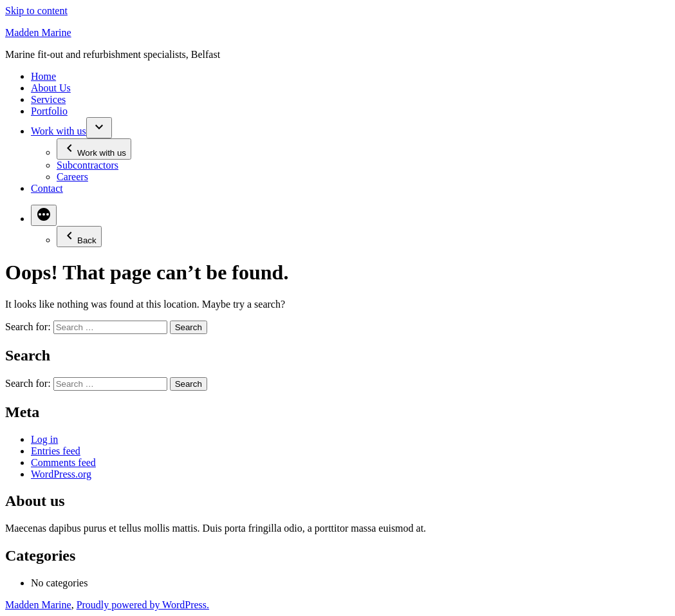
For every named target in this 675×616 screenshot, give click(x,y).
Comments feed (63, 462)
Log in (44, 439)
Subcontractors (88, 165)
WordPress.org (61, 474)
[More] (44, 215)
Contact (47, 188)
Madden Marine (38, 33)
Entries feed (56, 451)
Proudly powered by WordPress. (143, 605)
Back (79, 237)
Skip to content (36, 11)
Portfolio (49, 111)
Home (43, 76)
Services (48, 99)
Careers (72, 177)
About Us (51, 88)
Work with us (59, 131)
